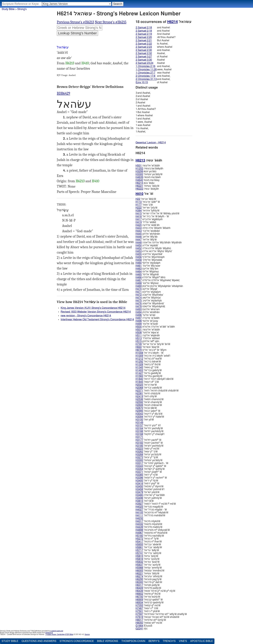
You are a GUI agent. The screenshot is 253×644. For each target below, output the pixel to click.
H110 (139, 202)
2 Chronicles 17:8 (145, 76)
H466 (139, 277)
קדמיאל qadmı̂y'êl (149, 603)
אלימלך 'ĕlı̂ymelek (149, 260)
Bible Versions (108, 641)
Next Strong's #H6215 (111, 22)
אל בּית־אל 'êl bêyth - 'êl (152, 216)
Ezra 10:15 (142, 82)
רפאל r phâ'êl (148, 611)
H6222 (139, 189)
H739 (139, 344)
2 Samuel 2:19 (144, 34)
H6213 (70, 63)
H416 (139, 216)
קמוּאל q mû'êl (148, 605)
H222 (139, 208)
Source (87, 634)
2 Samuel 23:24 (144, 63)
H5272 (139, 539)
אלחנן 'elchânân (148, 234)
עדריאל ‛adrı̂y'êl (148, 553)
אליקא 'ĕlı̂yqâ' (147, 289)
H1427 (139, 373)
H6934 (139, 603)
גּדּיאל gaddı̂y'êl (148, 373)
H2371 (139, 391)
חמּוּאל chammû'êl (149, 399)
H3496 (139, 498)
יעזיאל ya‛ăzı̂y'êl (148, 454)
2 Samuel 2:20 (144, 37)
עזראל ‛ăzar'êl (147, 562)
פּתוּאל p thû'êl (148, 594)
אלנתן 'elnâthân (148, 312)
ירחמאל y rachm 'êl (151, 478)
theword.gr (49, 633)
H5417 (139, 542)
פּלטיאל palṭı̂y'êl (148, 588)
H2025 (139, 385)
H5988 (139, 568)
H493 (139, 309)
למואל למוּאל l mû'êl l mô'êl (156, 504)
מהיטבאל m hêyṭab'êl (152, 512)
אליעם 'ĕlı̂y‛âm (147, 269)
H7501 (139, 611)
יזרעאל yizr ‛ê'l (148, 425)
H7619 (139, 617)
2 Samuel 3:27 (144, 57)
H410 (85, 63)
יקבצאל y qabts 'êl (151, 466)
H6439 (139, 591)
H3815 (139, 501)
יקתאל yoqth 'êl (149, 472)
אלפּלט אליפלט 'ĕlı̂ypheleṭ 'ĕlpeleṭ (157, 280)
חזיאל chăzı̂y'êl (148, 394)
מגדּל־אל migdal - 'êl (151, 510)
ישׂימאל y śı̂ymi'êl (149, 486)
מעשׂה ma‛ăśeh (148, 177)
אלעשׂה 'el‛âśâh (148, 166)
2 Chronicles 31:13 (146, 79)
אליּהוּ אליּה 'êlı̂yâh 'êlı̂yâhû (153, 248)
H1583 (139, 376)
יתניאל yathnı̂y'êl (149, 498)
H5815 (139, 556)
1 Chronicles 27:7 (145, 73)
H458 (139, 260)
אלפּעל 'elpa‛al (147, 333)
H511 (139, 335)
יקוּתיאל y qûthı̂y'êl (150, 469)
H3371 (139, 472)
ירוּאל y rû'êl (147, 475)
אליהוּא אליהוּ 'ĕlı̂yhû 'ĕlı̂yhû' (154, 251)
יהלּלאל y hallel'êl (150, 417)
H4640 (139, 180)
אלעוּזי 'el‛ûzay (147, 321)
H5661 (139, 547)
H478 (139, 306)
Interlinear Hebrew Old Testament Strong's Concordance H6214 (97, 320)
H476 (139, 304)
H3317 (139, 463)
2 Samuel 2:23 (144, 47)
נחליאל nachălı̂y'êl (150, 536)
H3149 (139, 423)
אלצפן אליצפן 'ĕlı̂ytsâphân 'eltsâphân (159, 286)
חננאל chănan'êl (149, 405)
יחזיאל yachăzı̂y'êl (149, 431)
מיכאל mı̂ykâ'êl (148, 521)
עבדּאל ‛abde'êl (148, 544)
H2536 (139, 399)
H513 (139, 338)
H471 (139, 292)
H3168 (139, 434)
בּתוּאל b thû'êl (148, 364)
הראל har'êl (146, 385)
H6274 (139, 576)
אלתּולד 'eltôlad (148, 338)
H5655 (139, 544)
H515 (139, 341)
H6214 (172, 22)
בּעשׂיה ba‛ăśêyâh (149, 169)
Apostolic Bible (202, 641)
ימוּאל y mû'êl (147, 449)
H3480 (139, 495)
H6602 (139, 594)
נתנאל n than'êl (149, 542)
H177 (139, 205)
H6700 (139, 597)
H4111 (139, 515)
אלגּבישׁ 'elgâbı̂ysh (149, 219)
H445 (139, 234)
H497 (139, 318)
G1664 (139, 626)
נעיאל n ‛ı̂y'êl (147, 539)
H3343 (139, 466)
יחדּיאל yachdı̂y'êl (149, 428)
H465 (139, 275)
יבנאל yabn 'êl (148, 411)
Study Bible (8, 9)
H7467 (139, 608)
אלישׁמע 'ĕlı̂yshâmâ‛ (150, 304)
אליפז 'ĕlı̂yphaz (147, 272)
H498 (139, 321)
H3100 (139, 420)
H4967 (139, 533)
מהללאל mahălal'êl (150, 515)
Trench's (169, 641)
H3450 (139, 486)
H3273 (139, 457)
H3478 (139, 492)
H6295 (139, 579)
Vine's (183, 641)
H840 (139, 347)
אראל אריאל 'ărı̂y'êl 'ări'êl (153, 344)
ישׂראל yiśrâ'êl (147, 492)
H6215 (139, 183)
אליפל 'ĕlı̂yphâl (147, 275)
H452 (139, 248)
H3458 (139, 489)
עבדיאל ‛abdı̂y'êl (149, 547)
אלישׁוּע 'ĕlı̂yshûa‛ (148, 298)
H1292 (139, 362)
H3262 (139, 452)
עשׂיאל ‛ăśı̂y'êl (147, 186)
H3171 (139, 437)
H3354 (139, 469)
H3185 (139, 446)
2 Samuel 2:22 (144, 44)
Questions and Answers (39, 641)
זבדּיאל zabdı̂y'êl (149, 388)
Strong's (22, 9)
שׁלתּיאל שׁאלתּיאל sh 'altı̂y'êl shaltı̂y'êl (161, 614)
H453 (139, 251)
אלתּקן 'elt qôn (147, 341)
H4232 (139, 518)
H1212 (139, 359)
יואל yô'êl (145, 420)
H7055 (139, 605)
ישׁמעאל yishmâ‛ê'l (150, 489)
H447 (139, 240)
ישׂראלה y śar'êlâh (150, 495)
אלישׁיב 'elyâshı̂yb (149, 301)
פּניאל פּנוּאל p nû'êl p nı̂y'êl (155, 591)
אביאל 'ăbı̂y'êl (146, 199)
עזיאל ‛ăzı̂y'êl (147, 556)
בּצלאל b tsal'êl (149, 359)
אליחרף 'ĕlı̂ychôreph (150, 257)
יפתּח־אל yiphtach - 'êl (152, 463)
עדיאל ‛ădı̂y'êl (147, 550)
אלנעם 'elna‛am (148, 309)
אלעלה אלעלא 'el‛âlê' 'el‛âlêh (155, 327)
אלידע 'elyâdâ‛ (147, 245)
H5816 (139, 559)
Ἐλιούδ (144, 626)
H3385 (139, 475)
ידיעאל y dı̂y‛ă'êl (149, 414)
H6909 (139, 600)
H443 (139, 231)
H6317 (139, 585)
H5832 (139, 562)
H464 (139, 272)
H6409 (139, 588)
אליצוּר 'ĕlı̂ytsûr (147, 283)
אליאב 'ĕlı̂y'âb (147, 237)
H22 (138, 199)
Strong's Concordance (77, 641)
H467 (139, 280)
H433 (139, 228)
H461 (139, 266)
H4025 (139, 507)
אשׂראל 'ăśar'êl (147, 347)
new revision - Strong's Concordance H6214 (86, 316)
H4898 (139, 530)
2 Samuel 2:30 (144, 50)
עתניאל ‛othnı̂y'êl (149, 576)
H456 (139, 257)
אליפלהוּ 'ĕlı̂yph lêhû (150, 277)
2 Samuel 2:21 (144, 40)
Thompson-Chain (133, 641)
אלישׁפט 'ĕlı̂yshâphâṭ (150, 306)
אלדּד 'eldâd (146, 222)
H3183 (139, 443)
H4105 (139, 513)
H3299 (139, 171)
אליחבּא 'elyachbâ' (149, 254)
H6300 (139, 582)
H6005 (139, 571)
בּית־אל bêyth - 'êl (149, 353)
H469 (139, 286)
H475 (139, 301)
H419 (139, 222)
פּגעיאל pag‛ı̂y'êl (149, 579)
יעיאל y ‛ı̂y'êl (147, 457)
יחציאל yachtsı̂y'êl (149, 446)
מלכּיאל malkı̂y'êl (149, 527)
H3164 (139, 428)
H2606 (139, 405)
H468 (139, 283)
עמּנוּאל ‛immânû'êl (150, 571)
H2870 (139, 408)
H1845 (139, 382)
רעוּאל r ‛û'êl (147, 608)
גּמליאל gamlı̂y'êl (149, 376)
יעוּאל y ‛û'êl (147, 452)
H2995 (139, 411)
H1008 (139, 353)
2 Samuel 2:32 (144, 53)
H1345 (139, 367)
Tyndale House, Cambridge (55, 634)
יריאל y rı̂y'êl (147, 481)
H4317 (139, 521)
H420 (139, 225)
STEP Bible (69, 634)
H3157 (139, 425)
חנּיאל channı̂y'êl (149, 402)
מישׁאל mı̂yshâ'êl (149, 524)
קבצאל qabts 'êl (149, 600)
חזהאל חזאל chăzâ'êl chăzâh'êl (157, 391)
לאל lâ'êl (145, 501)
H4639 (139, 177)
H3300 (139, 174)
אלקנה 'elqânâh (148, 335)
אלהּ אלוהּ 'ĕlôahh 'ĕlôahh (153, 228)
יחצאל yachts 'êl (149, 443)
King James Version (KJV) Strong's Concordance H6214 (93, 308)
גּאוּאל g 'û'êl (147, 367)
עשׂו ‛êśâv (145, 183)
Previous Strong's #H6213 (75, 22)
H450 (139, 245)
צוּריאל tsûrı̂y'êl (148, 597)
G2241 (139, 629)
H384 (139, 211)
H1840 (139, 379)
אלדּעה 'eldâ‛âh (148, 225)
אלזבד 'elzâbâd (148, 231)
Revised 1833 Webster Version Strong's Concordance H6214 (96, 312)
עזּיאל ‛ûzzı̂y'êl (147, 559)
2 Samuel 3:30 (144, 60)
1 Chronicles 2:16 (145, 66)
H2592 (139, 402)
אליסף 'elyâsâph (148, 263)
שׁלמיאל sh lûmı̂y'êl (151, 620)
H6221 (139, 186)
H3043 (139, 414)
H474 (139, 298)
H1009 (139, 356)
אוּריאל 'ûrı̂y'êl (146, 208)
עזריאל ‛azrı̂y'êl (148, 565)
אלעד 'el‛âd (145, 315)
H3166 (139, 431)
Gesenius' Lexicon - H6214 (151, 143)
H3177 (139, 440)
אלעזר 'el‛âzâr (147, 324)
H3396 (139, 478)
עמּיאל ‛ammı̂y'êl (149, 568)
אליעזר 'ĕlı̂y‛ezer (148, 266)
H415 (139, 214)
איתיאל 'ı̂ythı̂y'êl (147, 211)
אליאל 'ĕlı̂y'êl (146, 240)
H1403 (139, 370)
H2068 (139, 388)
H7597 (139, 614)
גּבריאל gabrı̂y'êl (149, 370)
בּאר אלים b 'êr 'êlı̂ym (151, 350)
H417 (139, 219)
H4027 (139, 510)
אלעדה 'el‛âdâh (148, 318)
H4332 (139, 524)
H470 (139, 289)
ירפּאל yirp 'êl (147, 483)
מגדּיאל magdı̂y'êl (149, 507)
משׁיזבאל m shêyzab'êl (153, 530)
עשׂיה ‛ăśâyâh (147, 189)
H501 (139, 166)
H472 (139, 295)
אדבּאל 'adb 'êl (148, 202)
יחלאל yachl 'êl (148, 440)
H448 (139, 243)
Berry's (154, 641)
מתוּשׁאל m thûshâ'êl (151, 533)
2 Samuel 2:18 (144, 28)
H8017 (139, 620)
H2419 (139, 396)
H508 (139, 333)
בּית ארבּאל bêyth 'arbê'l (153, 356)
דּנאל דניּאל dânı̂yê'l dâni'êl (154, 379)
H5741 (139, 553)
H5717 (139, 550)
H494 (139, 312)
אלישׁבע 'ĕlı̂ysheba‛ (150, 295)
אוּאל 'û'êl (144, 205)
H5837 (139, 565)
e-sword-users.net (57, 631)
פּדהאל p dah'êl (149, 582)
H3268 (139, 454)
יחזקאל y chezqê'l (150, 434)
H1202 (139, 169)
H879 (139, 350)
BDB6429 (63, 93)
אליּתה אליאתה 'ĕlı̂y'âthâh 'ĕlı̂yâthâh (159, 243)
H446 (139, 237)
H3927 (139, 504)
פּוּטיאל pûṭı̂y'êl (148, 585)
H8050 (139, 623)
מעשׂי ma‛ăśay (148, 180)
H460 (139, 263)
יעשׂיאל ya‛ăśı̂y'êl (149, 174)
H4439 (139, 527)
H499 (139, 324)
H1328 (139, 364)
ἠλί (142, 629)
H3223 (139, 449)
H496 (139, 315)
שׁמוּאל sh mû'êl (149, 623)
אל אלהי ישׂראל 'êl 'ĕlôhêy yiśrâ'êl (157, 214)
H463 (139, 269)
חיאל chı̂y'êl (146, 396)
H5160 (139, 536)
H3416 (139, 484)
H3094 (139, 417)
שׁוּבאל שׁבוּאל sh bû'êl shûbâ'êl (157, 617)
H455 (139, 254)
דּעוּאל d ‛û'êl (147, 382)
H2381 (139, 394)
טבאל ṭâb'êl (146, 408)
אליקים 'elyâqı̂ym (148, 292)
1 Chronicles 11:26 (146, 70)
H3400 (139, 481)
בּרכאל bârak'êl (148, 362)
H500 (139, 327)
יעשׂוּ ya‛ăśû (146, 171)
